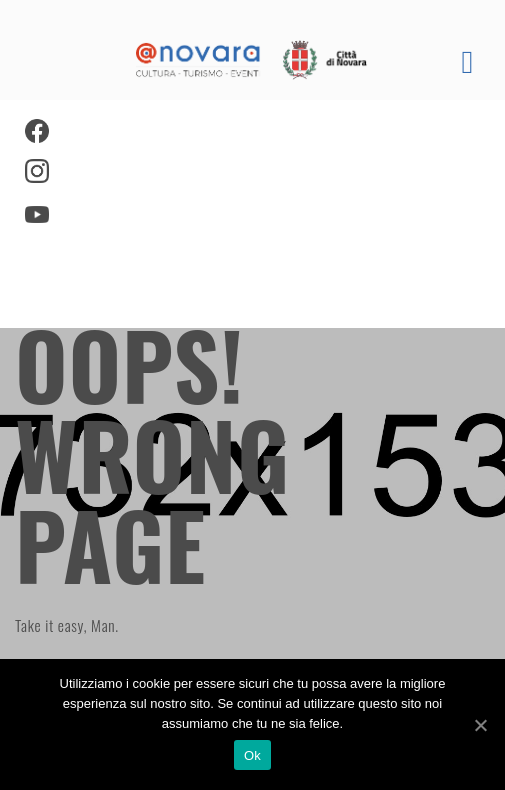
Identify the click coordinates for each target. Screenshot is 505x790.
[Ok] (480, 725)
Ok (252, 755)
